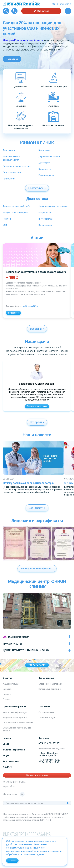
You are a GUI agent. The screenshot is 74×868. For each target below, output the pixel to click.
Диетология (44, 163)
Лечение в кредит (47, 718)
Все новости (37, 508)
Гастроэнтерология (12, 172)
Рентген (7, 219)
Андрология (9, 150)
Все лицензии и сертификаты (37, 569)
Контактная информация (15, 712)
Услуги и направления (14, 750)
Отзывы (7, 699)
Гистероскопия (46, 219)
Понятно (12, 861)
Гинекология (45, 150)
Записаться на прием (37, 406)
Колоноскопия (45, 225)
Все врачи (37, 422)
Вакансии (8, 689)
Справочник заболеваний (51, 684)
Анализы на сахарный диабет (17, 206)
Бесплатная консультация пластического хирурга (36, 272)
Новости (7, 694)
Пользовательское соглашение (18, 723)
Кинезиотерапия (46, 175)
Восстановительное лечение (17, 166)
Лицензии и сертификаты (15, 718)
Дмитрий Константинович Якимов (23, 40)
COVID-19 (8, 767)
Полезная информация (50, 689)
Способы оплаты (46, 712)
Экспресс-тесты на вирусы (16, 213)
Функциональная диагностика (53, 206)
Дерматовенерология (49, 156)
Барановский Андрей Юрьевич (37, 384)
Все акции (37, 329)
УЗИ (5, 225)
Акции (6, 756)
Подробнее (12, 59)
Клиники (7, 738)
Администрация (11, 684)
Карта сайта (9, 786)
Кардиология (45, 169)
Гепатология (9, 179)
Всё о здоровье (11, 761)
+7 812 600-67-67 (49, 743)
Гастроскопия (45, 213)
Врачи (6, 744)
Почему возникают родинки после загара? (28, 483)
